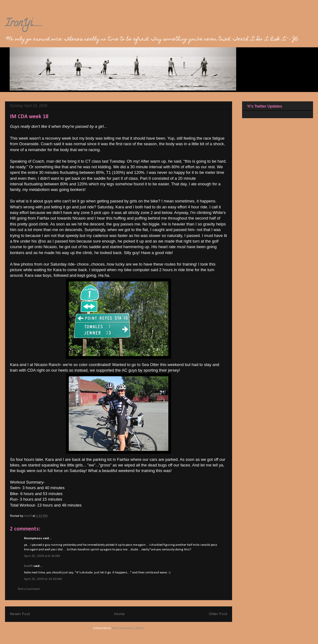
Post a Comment (29, 589)
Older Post (218, 614)
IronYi (28, 566)
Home (119, 614)
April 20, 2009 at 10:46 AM (43, 579)
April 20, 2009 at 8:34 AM (42, 556)
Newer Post (20, 614)
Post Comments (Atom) (128, 628)
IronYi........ (24, 24)
